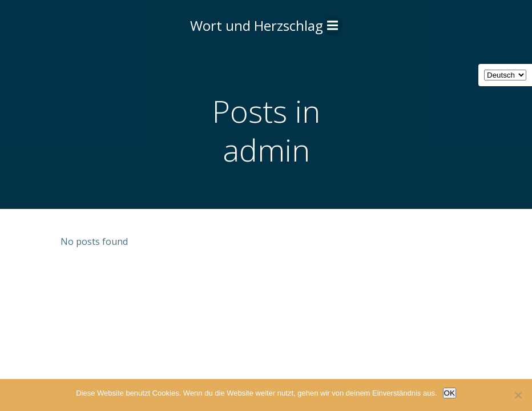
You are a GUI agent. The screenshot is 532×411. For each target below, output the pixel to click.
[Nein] (518, 395)
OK (450, 393)
